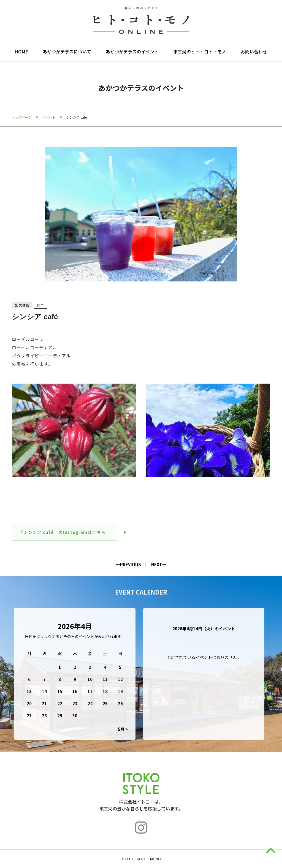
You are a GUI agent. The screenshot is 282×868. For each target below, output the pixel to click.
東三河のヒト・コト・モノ (200, 51)
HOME (21, 51)
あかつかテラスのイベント (132, 51)
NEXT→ (159, 564)
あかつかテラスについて (67, 51)
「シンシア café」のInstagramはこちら (62, 532)
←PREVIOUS (128, 564)
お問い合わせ (254, 51)
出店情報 (22, 305)
